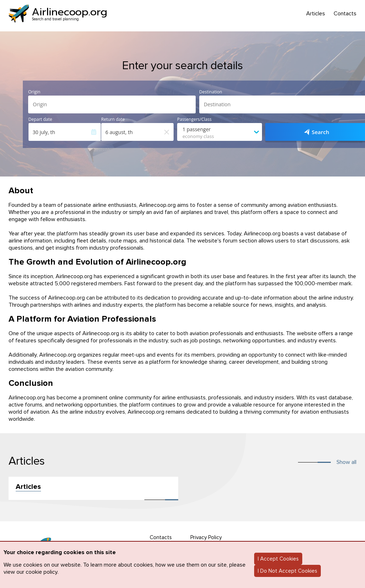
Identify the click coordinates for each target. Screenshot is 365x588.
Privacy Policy (206, 537)
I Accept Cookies (278, 559)
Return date (113, 119)
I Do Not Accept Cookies (287, 571)
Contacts (345, 14)
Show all (346, 462)
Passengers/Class (194, 119)
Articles (316, 14)
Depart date (40, 119)
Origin (34, 92)
